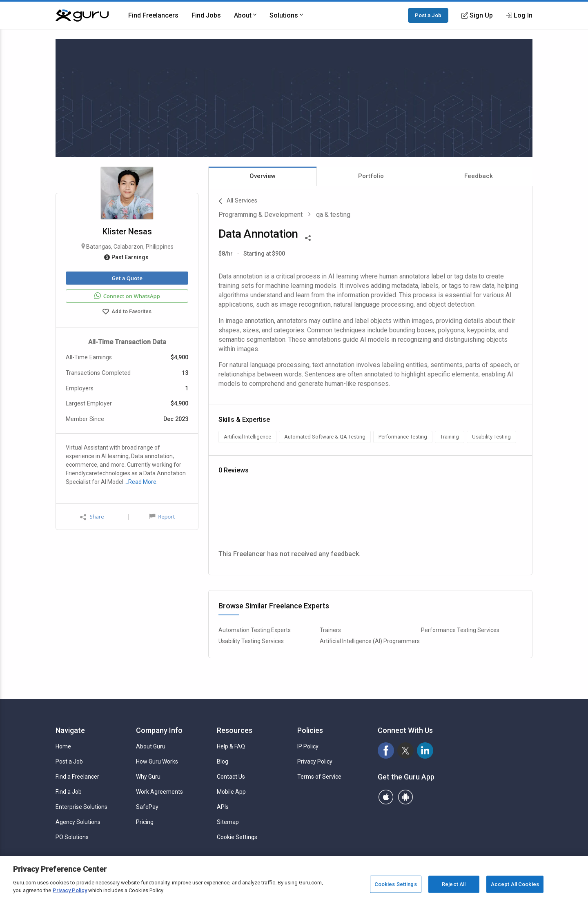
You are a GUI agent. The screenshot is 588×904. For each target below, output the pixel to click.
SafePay (147, 807)
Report (162, 517)
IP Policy (308, 746)
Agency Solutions (78, 822)
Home (63, 746)
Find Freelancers (153, 15)
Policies (310, 730)
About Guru (151, 746)
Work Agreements (159, 792)
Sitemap (228, 822)
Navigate (70, 730)
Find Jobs (206, 15)
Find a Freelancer (77, 777)
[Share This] (308, 237)
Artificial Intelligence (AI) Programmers (370, 641)
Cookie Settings (237, 837)
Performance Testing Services (460, 630)
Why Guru (148, 777)
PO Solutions (72, 837)
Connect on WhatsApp (127, 296)
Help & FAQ (231, 746)
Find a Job (69, 792)
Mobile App (231, 792)
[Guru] (82, 16)
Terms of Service (319, 777)
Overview (263, 176)
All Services (238, 201)
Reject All (454, 884)
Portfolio (371, 176)
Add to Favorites (127, 312)
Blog (223, 761)
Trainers (330, 630)
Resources (235, 730)
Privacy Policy (315, 761)
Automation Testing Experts (255, 630)
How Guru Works (157, 761)
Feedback (479, 176)
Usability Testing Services (251, 641)
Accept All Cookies (515, 884)
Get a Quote (127, 278)
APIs (223, 807)
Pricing (145, 822)
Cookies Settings (396, 884)
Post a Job (428, 15)
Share (92, 517)
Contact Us (231, 777)
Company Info (159, 730)
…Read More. (141, 482)
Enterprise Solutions (81, 807)
